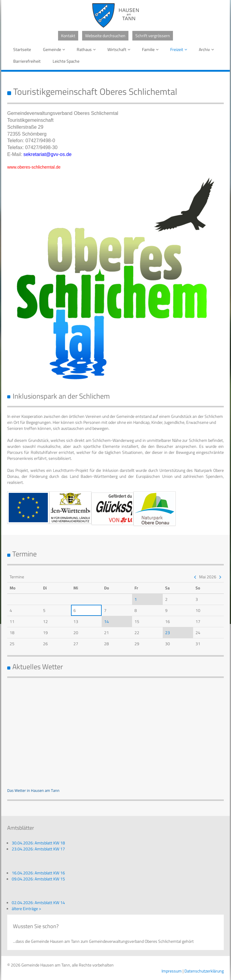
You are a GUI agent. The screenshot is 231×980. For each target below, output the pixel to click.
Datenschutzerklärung (204, 971)
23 (168, 632)
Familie (151, 49)
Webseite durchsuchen (105, 36)
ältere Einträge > (26, 908)
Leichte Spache (66, 61)
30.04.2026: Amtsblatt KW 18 (38, 843)
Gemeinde (55, 49)
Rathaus (87, 49)
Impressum (172, 971)
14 (106, 621)
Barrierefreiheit (27, 61)
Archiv (207, 49)
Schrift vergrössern (153, 36)
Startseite (22, 49)
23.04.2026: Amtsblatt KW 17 (38, 849)
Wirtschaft (120, 49)
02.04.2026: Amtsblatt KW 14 (38, 902)
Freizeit (180, 49)
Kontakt (68, 36)
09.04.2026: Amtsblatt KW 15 (38, 879)
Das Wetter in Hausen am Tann (33, 791)
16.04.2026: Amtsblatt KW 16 (38, 873)
